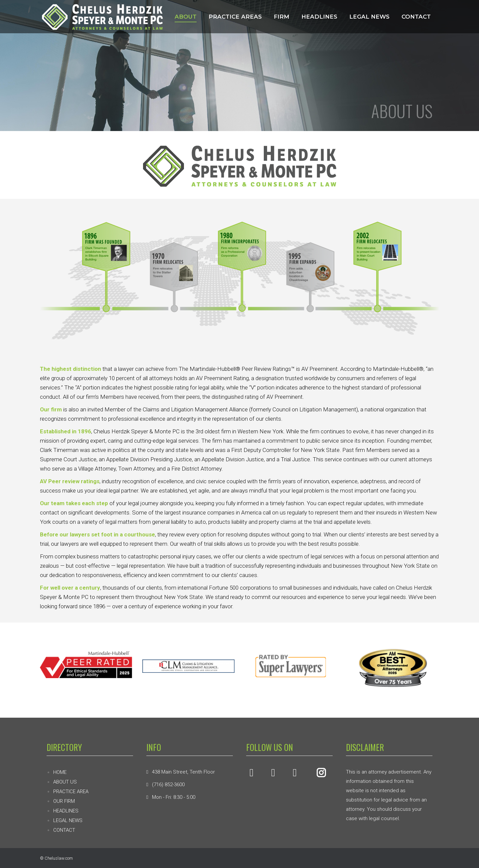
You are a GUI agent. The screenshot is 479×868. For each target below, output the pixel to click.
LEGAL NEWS (68, 820)
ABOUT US (65, 782)
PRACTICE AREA (71, 792)
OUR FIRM (64, 801)
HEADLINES (66, 811)
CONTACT (64, 830)
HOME (60, 772)
